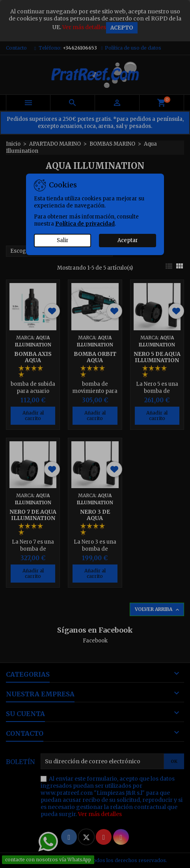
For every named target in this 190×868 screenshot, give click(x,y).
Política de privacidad (85, 224)
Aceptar (128, 240)
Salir (63, 240)
